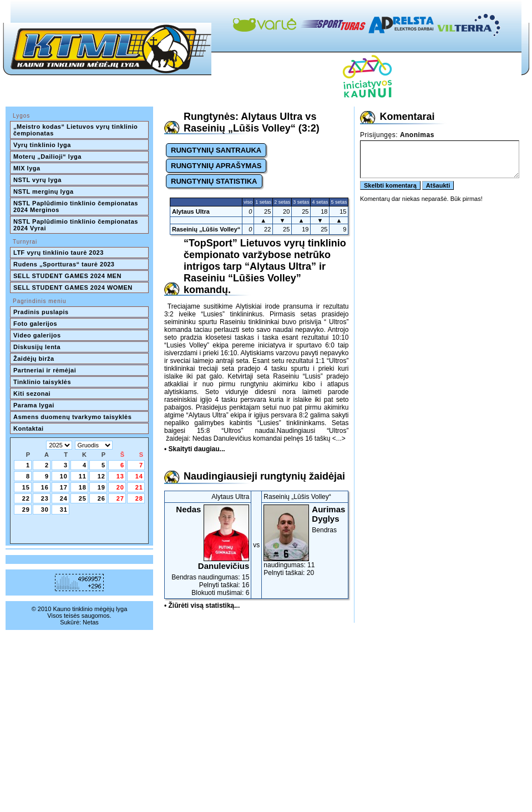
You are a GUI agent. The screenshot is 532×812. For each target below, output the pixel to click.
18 (83, 487)
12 (102, 476)
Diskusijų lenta (37, 347)
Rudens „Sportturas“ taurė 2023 (64, 264)
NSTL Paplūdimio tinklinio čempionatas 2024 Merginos (77, 206)
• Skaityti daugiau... (195, 449)
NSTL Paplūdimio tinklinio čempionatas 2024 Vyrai (77, 225)
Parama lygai (34, 405)
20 (120, 487)
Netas (91, 622)
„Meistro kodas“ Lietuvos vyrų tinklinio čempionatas (77, 130)
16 (45, 487)
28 (139, 498)
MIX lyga (27, 168)
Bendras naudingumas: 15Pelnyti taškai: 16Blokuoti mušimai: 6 (208, 551)
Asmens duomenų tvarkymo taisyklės (72, 417)
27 (120, 498)
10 (64, 476)
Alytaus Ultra (191, 211)
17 (64, 487)
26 (102, 498)
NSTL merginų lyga (44, 191)
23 (45, 498)
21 (139, 487)
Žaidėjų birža (34, 359)
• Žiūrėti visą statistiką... (202, 606)
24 (64, 498)
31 (64, 510)
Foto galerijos (35, 324)
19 (102, 487)
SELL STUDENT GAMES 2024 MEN (67, 276)
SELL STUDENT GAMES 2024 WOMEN (73, 288)
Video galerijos (37, 335)
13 (120, 476)
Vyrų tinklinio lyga (42, 145)
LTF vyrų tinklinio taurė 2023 (59, 253)
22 (26, 498)
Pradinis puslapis (41, 312)
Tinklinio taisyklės (42, 382)
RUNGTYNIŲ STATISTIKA (214, 181)
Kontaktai (29, 428)
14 (139, 476)
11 (83, 476)
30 (45, 510)
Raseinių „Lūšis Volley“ (206, 229)
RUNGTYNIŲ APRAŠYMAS (216, 166)
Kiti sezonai (32, 394)
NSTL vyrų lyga (37, 180)
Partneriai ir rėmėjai (45, 370)
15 (26, 487)
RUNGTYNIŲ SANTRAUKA (216, 150)
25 (83, 498)
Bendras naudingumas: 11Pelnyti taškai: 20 (305, 541)
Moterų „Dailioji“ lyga (47, 157)
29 (26, 510)
